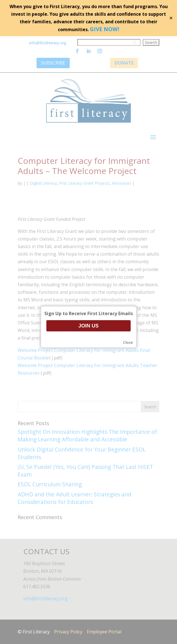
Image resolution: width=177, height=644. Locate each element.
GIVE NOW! (105, 29)
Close (128, 342)
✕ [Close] (171, 18)
